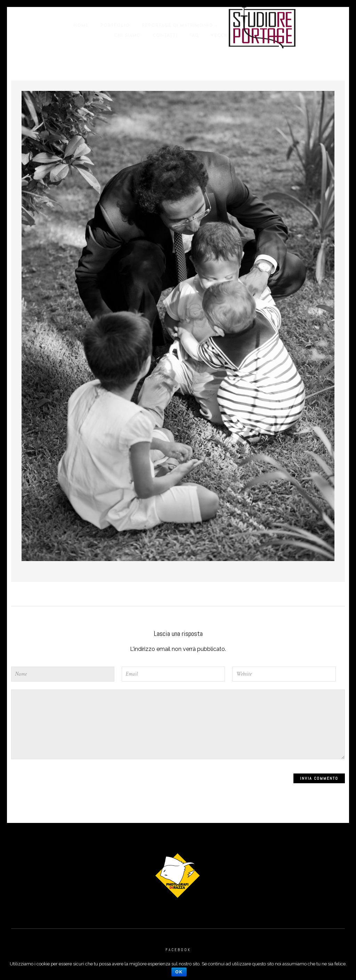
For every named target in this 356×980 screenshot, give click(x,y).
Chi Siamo (127, 36)
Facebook (178, 950)
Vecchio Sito (229, 36)
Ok (179, 972)
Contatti (165, 36)
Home (81, 26)
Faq (194, 36)
